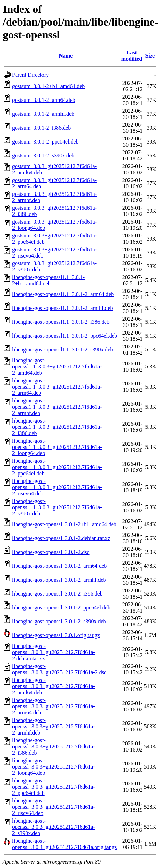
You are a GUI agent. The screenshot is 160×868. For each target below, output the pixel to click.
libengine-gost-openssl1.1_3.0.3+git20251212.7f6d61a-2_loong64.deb (57, 447)
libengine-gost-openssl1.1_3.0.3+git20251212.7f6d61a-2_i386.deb (57, 427)
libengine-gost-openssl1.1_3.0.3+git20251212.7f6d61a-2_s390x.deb (57, 507)
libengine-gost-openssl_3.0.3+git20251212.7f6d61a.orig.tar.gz (64, 844)
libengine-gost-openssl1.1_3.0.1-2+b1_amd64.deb (48, 280)
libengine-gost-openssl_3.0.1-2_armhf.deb (59, 580)
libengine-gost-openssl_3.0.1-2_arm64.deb (59, 566)
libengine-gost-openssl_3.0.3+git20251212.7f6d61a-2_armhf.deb (54, 726)
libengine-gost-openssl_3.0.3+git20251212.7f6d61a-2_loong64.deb (54, 767)
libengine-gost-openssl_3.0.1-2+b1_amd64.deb (64, 524)
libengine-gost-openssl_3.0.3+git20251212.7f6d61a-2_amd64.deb (54, 686)
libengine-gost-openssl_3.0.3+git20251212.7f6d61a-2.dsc (59, 669)
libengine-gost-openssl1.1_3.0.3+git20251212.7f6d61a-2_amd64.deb (57, 367)
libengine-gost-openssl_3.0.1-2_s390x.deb (59, 621)
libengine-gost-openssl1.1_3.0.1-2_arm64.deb (63, 294)
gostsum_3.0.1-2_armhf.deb (43, 114)
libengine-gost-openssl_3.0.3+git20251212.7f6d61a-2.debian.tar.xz (54, 652)
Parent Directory (30, 75)
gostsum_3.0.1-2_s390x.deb (43, 155)
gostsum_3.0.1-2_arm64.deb (44, 100)
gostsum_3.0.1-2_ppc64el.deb (45, 142)
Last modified (132, 56)
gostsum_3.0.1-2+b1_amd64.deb (48, 86)
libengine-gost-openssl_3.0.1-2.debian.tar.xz (61, 538)
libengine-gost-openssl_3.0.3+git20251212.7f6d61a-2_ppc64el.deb (54, 787)
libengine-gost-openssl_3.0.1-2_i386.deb (57, 594)
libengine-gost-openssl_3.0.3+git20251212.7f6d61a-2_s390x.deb (54, 827)
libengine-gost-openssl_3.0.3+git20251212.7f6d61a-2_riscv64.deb (54, 807)
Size (150, 56)
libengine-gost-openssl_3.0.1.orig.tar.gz (56, 635)
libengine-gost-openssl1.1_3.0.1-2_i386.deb (61, 322)
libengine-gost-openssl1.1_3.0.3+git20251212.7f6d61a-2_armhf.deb (57, 407)
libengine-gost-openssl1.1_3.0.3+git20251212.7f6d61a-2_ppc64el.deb (57, 467)
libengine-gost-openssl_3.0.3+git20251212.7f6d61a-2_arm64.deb (54, 706)
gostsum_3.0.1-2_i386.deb (41, 128)
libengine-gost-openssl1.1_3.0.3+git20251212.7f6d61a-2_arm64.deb (57, 387)
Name (66, 56)
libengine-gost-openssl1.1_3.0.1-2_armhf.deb (63, 308)
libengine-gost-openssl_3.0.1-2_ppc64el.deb (61, 607)
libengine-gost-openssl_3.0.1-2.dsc (51, 552)
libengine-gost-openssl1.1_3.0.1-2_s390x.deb (63, 350)
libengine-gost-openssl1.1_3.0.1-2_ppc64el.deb (65, 336)
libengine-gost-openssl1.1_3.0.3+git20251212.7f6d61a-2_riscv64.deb (57, 487)
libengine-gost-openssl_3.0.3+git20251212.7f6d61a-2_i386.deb (54, 747)
